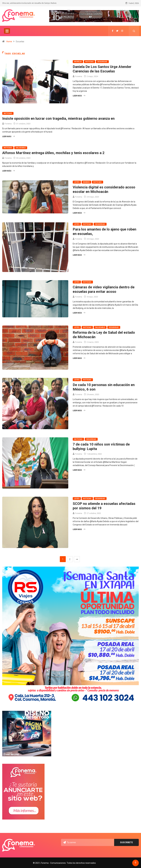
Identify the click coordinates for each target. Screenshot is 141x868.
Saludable (21, 147)
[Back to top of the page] (135, 862)
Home (9, 41)
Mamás (86, 182)
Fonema (79, 76)
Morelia (78, 61)
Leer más (79, 95)
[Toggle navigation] (7, 31)
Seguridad (102, 61)
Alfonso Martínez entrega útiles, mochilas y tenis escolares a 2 (53, 153)
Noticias (89, 61)
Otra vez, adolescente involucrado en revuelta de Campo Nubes (29, 3)
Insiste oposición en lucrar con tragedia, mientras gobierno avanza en (58, 118)
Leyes (77, 182)
